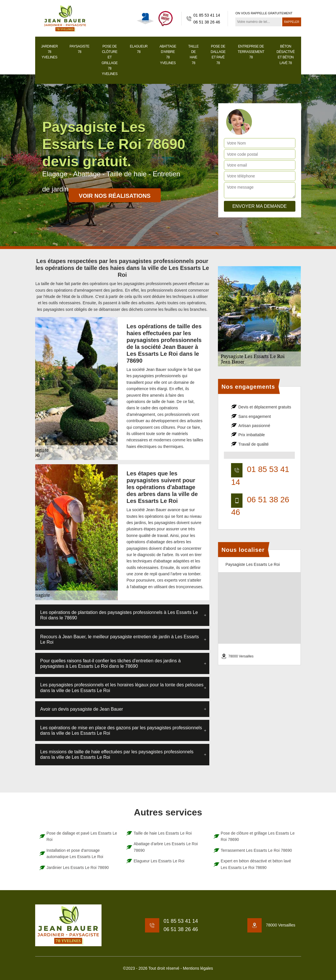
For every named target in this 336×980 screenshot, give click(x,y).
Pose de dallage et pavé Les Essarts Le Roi (82, 836)
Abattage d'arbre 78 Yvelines (168, 55)
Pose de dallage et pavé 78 (218, 55)
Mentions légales (198, 968)
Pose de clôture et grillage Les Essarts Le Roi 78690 (258, 836)
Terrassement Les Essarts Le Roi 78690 (256, 850)
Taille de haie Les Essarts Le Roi (163, 833)
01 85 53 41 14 (207, 15)
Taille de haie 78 (193, 55)
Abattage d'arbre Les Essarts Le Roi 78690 (166, 847)
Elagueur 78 (139, 49)
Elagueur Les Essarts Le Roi (159, 861)
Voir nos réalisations (115, 196)
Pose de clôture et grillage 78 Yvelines (110, 60)
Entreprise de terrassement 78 (251, 52)
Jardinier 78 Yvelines (49, 52)
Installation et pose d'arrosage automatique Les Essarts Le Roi (75, 853)
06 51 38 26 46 (207, 22)
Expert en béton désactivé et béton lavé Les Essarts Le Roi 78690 (256, 864)
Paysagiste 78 (79, 49)
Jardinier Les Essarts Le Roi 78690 (78, 868)
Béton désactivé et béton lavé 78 (286, 55)
